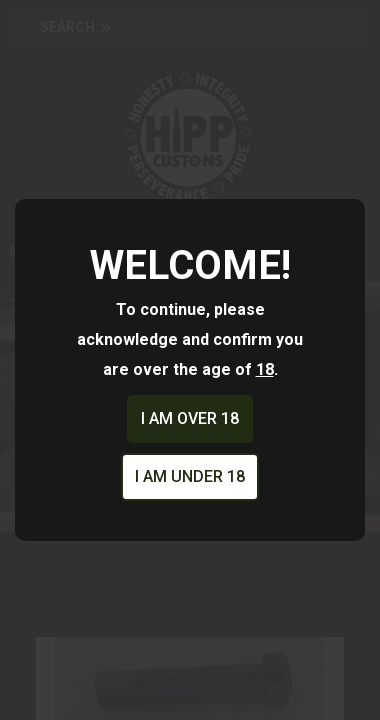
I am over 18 (190, 418)
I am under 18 (190, 476)
